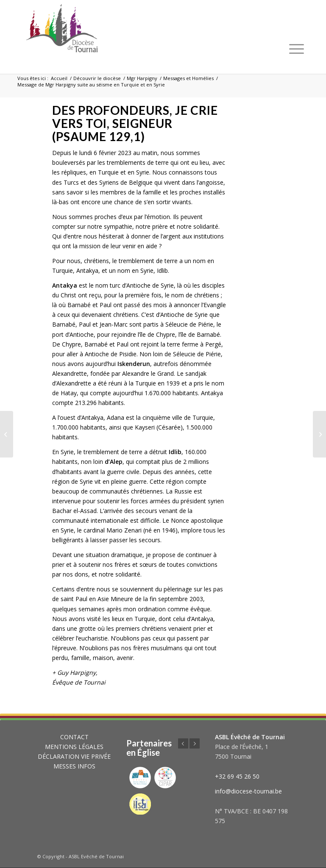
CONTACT (74, 737)
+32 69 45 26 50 (237, 776)
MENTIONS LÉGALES (74, 747)
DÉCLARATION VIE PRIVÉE (74, 756)
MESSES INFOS (74, 766)
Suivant (195, 743)
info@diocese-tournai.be (248, 791)
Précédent (183, 743)
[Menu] (297, 49)
